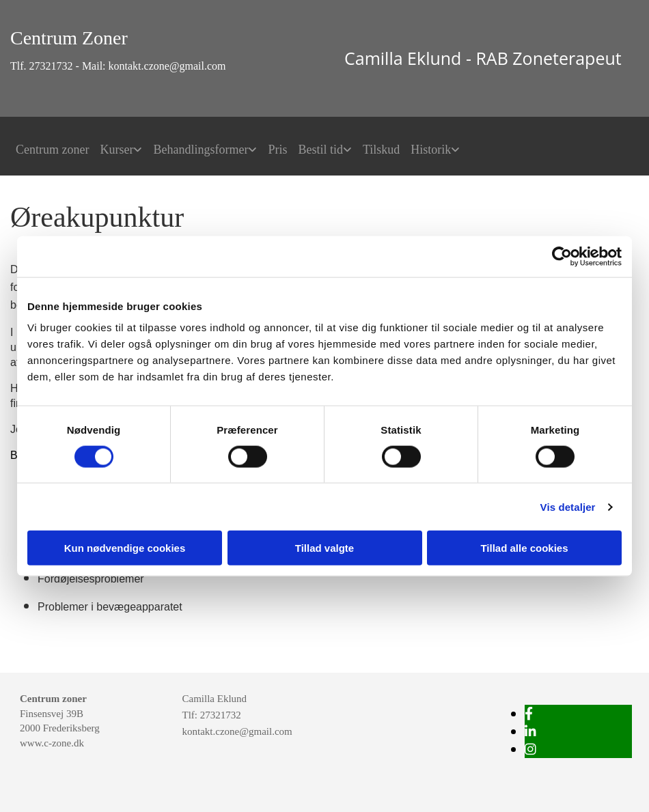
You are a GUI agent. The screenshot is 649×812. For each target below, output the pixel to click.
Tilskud (381, 150)
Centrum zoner (52, 150)
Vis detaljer (568, 506)
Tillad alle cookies (524, 548)
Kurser (116, 150)
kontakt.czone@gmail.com (237, 731)
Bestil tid (320, 150)
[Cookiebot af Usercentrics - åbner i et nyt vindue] (562, 256)
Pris (277, 150)
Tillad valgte (324, 548)
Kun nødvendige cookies (125, 548)
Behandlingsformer (201, 150)
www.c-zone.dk (52, 743)
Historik (431, 150)
